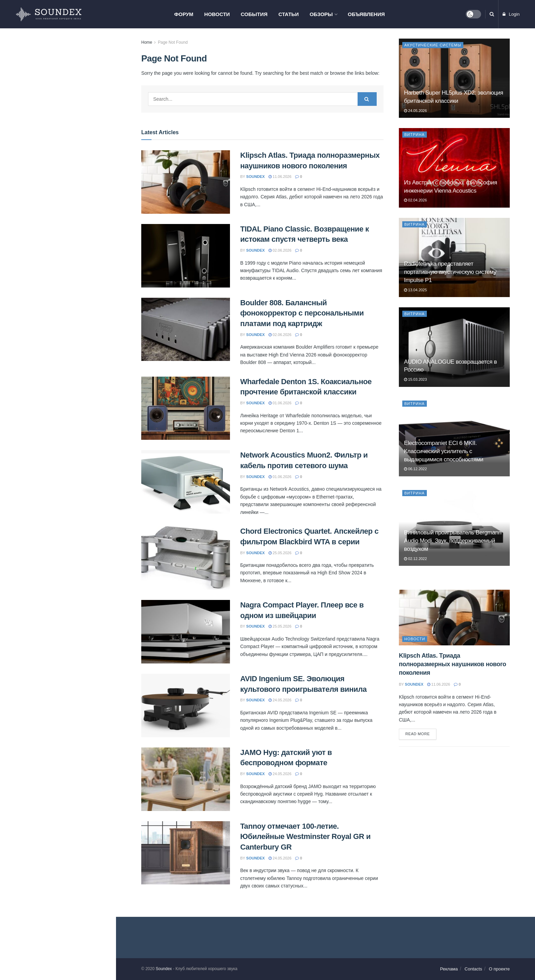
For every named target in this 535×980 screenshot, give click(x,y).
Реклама (449, 969)
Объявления (366, 14)
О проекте (499, 969)
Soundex (164, 969)
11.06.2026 (280, 177)
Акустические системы (433, 45)
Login (511, 14)
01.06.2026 (280, 403)
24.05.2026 (280, 700)
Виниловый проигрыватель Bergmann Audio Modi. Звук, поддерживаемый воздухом (453, 541)
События (254, 14)
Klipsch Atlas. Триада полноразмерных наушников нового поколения (56, 46)
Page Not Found (173, 42)
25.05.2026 (280, 553)
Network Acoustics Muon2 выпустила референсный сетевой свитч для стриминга (68, 476)
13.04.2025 (415, 290)
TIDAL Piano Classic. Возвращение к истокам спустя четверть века (70, 91)
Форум (184, 14)
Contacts (473, 969)
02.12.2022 (415, 559)
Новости (217, 14)
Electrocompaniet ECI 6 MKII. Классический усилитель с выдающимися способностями (444, 451)
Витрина (415, 135)
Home (147, 42)
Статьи (289, 14)
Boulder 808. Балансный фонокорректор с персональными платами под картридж (302, 313)
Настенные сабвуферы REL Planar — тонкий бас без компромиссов (67, 437)
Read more (418, 734)
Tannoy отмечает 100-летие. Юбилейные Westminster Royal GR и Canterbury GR (70, 398)
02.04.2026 (415, 200)
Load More (58, 512)
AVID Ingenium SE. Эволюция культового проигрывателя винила (68, 324)
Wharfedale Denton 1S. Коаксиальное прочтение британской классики (64, 174)
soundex (256, 177)
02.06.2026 (280, 250)
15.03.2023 (415, 379)
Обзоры (321, 14)
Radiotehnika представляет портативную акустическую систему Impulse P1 (450, 272)
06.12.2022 (415, 469)
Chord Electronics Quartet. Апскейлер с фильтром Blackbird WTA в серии (72, 249)
